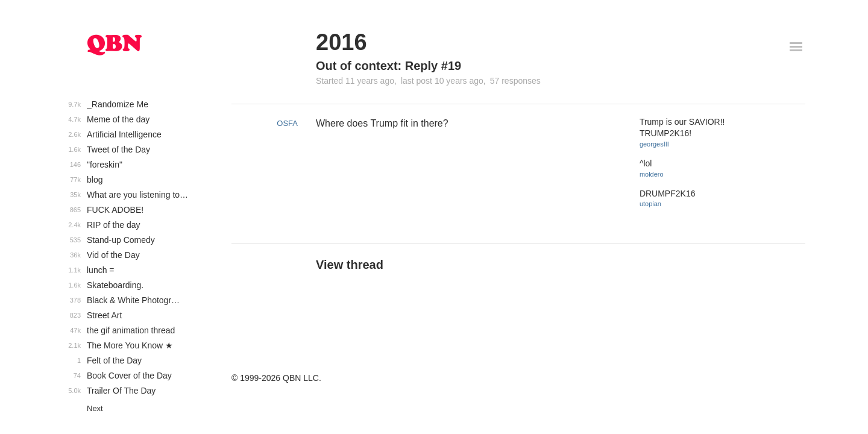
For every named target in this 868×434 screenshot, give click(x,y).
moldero (652, 174)
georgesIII (654, 144)
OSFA (287, 123)
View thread (350, 265)
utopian (650, 204)
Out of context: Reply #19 (388, 66)
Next (95, 408)
